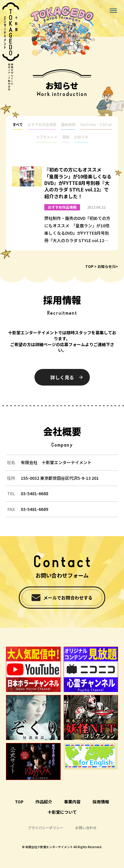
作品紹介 (44, 802)
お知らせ (81, 137)
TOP (89, 266)
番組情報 (68, 124)
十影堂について (62, 812)
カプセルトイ (47, 137)
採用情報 (101, 802)
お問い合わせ (86, 828)
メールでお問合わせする (68, 598)
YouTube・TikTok (96, 124)
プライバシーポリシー (45, 828)
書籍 (66, 137)
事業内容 (72, 802)
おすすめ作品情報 (42, 124)
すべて (18, 124)
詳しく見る (62, 377)
